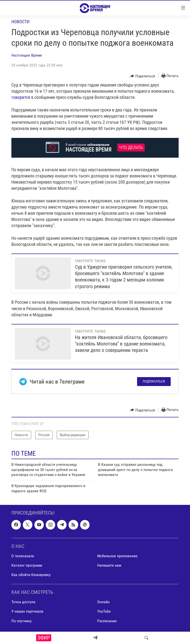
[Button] (143, 76)
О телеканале (23, 556)
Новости (20, 22)
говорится (21, 97)
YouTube (104, 612)
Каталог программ (27, 565)
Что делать (131, 148)
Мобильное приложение (117, 556)
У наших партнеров (27, 612)
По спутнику (22, 621)
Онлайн (103, 602)
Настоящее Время (27, 55)
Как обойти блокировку (31, 575)
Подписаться (154, 381)
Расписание (107, 621)
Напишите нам (109, 565)
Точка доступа (23, 602)
